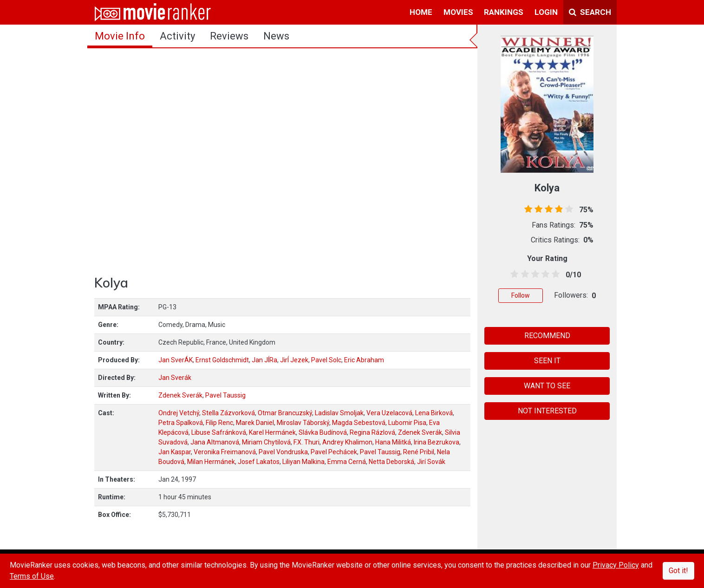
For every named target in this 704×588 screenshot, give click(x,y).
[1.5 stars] (523, 274)
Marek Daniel (255, 423)
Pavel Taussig (225, 395)
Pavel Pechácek (334, 452)
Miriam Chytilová (266, 442)
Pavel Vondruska (283, 452)
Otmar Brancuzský (285, 413)
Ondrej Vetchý (179, 413)
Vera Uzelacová (389, 413)
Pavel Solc (326, 360)
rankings (504, 12)
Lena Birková (434, 413)
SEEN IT (547, 361)
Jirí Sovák (431, 462)
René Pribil (419, 452)
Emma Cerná (347, 462)
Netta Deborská (391, 462)
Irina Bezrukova (437, 442)
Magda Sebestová (359, 423)
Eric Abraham (364, 360)
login (546, 12)
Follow (521, 295)
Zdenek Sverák (180, 395)
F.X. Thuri (306, 442)
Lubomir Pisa (407, 423)
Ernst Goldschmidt (222, 360)
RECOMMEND (547, 336)
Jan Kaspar (175, 452)
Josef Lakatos (259, 462)
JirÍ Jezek (294, 360)
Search (590, 12)
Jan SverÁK (176, 360)
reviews (229, 36)
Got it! (678, 571)
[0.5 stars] (513, 274)
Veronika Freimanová (225, 452)
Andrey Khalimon (347, 442)
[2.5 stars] (533, 274)
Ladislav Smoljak (339, 413)
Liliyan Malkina (303, 462)
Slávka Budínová (323, 432)
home (421, 12)
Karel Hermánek (272, 432)
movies (458, 12)
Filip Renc (219, 423)
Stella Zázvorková (228, 413)
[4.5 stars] (554, 274)
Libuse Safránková (219, 432)
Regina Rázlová (372, 432)
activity (177, 36)
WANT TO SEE (547, 386)
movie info (120, 36)
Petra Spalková (181, 423)
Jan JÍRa (264, 360)
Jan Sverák (175, 378)
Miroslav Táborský (303, 423)
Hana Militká (393, 442)
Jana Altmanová (215, 442)
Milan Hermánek (211, 462)
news (276, 36)
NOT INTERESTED (547, 411)
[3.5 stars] (544, 274)
